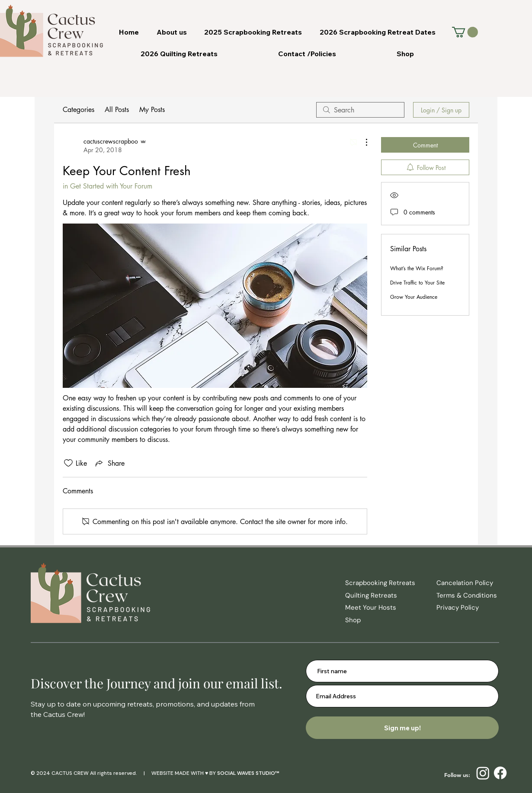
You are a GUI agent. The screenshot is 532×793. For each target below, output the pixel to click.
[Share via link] (109, 463)
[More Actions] (362, 142)
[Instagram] (483, 773)
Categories (79, 110)
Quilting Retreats (371, 595)
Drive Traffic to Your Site (417, 283)
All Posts (117, 110)
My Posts (152, 110)
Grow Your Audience (414, 297)
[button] (465, 32)
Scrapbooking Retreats (380, 583)
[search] (360, 110)
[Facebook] (500, 773)
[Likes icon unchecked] (68, 463)
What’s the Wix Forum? (417, 268)
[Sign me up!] (402, 728)
